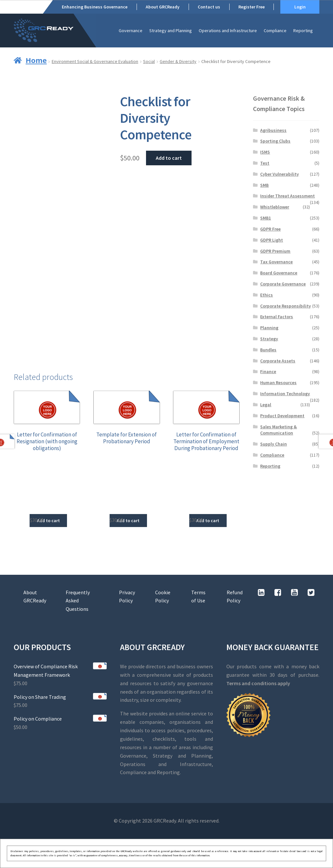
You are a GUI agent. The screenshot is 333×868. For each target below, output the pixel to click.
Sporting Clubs (275, 141)
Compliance (275, 31)
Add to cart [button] (48, 521)
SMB (264, 185)
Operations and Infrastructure (228, 31)
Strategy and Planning (171, 31)
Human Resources (278, 383)
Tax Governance (276, 262)
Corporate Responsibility (286, 306)
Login (300, 7)
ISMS (265, 152)
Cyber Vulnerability (280, 174)
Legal (266, 405)
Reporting (303, 31)
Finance (268, 371)
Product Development (282, 416)
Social (149, 61)
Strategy (269, 339)
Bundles (268, 350)
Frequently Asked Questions (78, 601)
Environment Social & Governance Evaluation (95, 61)
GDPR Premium (275, 251)
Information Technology (285, 394)
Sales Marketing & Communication (279, 430)
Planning (269, 328)
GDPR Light (272, 240)
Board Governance (279, 273)
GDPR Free (270, 229)
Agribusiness (273, 130)
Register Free (252, 7)
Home (36, 60)
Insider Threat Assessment (287, 196)
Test (265, 163)
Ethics (266, 295)
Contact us (209, 7)
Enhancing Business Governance (95, 7)
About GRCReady (163, 7)
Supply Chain (273, 444)
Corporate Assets (278, 361)
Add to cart (169, 158)
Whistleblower (275, 207)
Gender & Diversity (178, 61)
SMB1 (266, 218)
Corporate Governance (283, 284)
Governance (131, 31)
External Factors (277, 317)
